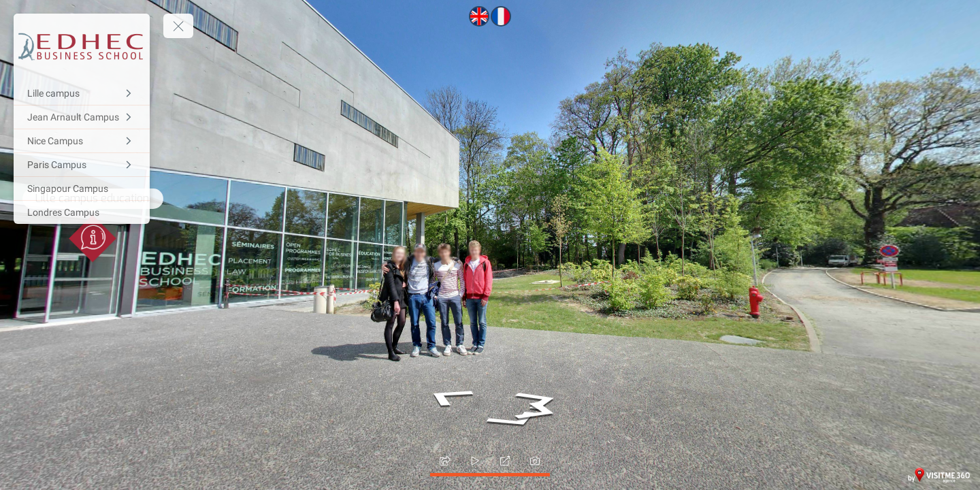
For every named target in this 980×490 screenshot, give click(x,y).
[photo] (535, 461)
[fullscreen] (505, 461)
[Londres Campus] (82, 212)
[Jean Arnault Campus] (82, 117)
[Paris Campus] (82, 165)
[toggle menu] (178, 26)
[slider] (475, 461)
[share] (445, 461)
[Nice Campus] (82, 141)
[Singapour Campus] (82, 189)
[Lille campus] (82, 93)
